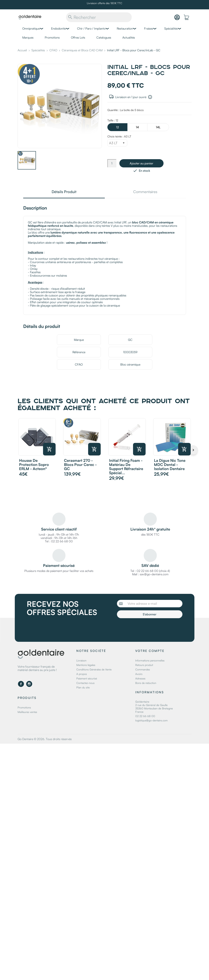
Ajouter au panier (141, 163)
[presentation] (148, 628)
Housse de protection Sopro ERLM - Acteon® (34, 465)
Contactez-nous (85, 683)
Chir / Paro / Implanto (91, 28)
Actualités (129, 37)
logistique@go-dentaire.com (151, 720)
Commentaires (145, 192)
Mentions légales (86, 665)
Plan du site (83, 687)
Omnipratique (31, 28)
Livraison (81, 660)
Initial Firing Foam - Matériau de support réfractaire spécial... (126, 467)
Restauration (125, 28)
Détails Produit (64, 192)
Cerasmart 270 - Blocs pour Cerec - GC (80, 465)
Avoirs (139, 674)
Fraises (149, 28)
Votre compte (150, 651)
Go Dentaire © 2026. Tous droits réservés (45, 739)
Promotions (52, 37)
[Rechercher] (99, 17)
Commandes (143, 669)
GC (130, 340)
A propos (82, 674)
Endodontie (58, 28)
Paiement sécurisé (87, 678)
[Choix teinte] (117, 143)
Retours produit (144, 665)
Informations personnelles (150, 660)
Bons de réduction (146, 683)
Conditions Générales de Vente (94, 669)
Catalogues (104, 37)
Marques (28, 37)
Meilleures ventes (27, 712)
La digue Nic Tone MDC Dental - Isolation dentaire (170, 465)
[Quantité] (112, 163)
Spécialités (171, 28)
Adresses (140, 678)
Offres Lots (78, 37)
